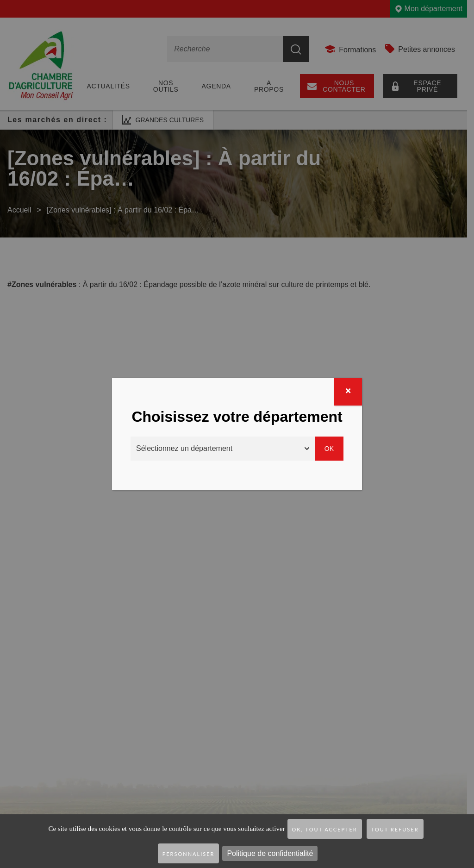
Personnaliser (189, 854)
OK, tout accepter (325, 829)
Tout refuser (395, 829)
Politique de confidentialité (270, 853)
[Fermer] (348, 392)
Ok (329, 449)
